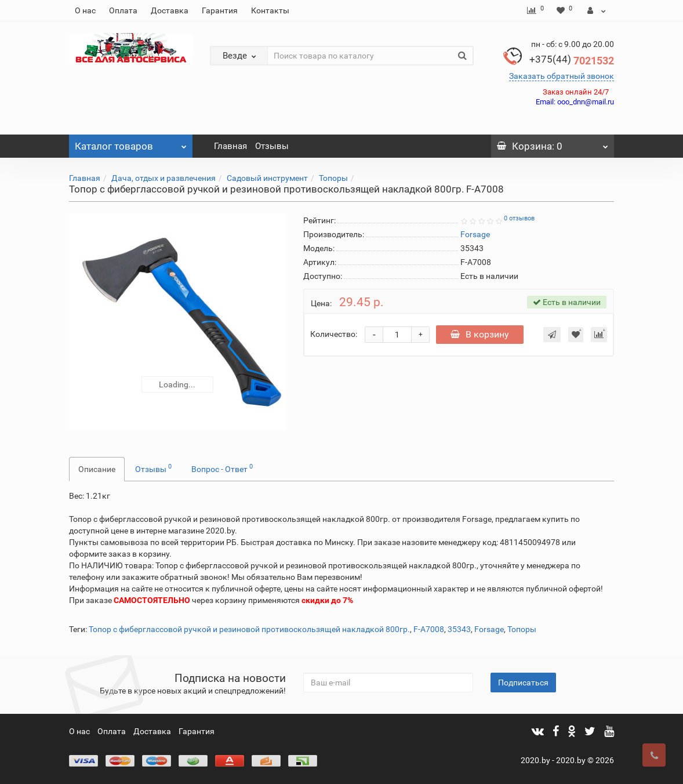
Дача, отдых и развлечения (164, 178)
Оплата (123, 10)
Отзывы (272, 146)
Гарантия (220, 10)
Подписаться (523, 683)
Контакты (270, 10)
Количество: (334, 334)
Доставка (170, 10)
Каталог (131, 143)
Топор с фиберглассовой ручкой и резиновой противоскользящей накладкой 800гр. (249, 629)
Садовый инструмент (267, 178)
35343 (459, 629)
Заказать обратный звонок (562, 76)
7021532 (572, 61)
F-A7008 (429, 629)
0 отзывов (519, 218)
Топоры (333, 178)
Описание (97, 469)
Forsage (489, 629)
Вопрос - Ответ (222, 468)
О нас (85, 10)
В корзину (481, 334)
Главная (230, 146)
